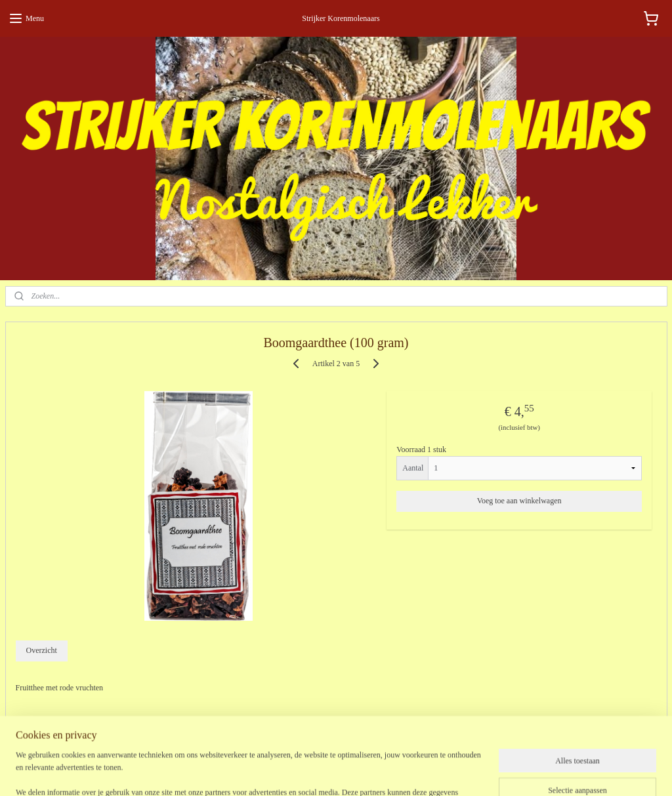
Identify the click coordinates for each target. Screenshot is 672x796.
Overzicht (41, 651)
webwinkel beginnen (372, 772)
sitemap (313, 772)
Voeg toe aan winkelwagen (519, 501)
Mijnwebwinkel (467, 772)
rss (333, 772)
